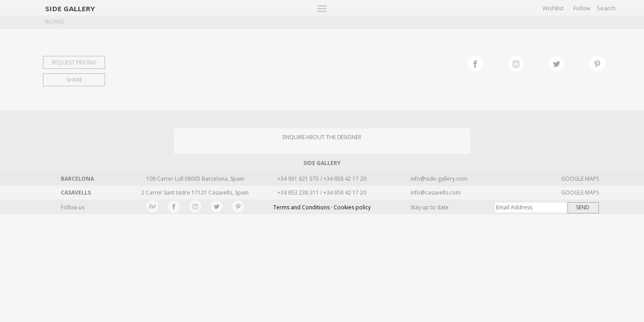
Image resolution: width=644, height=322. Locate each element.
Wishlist (553, 8)
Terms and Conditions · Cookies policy (322, 207)
